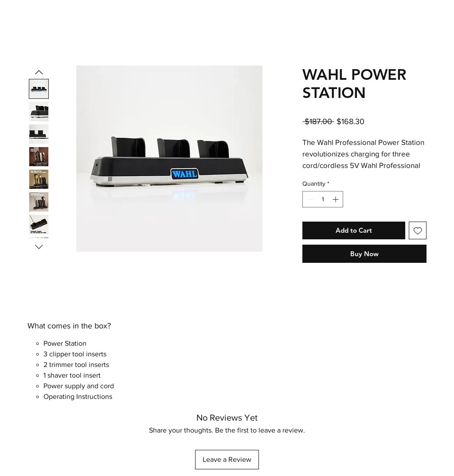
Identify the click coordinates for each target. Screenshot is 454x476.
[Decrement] (309, 199)
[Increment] (336, 199)
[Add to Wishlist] (418, 231)
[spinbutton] (323, 199)
